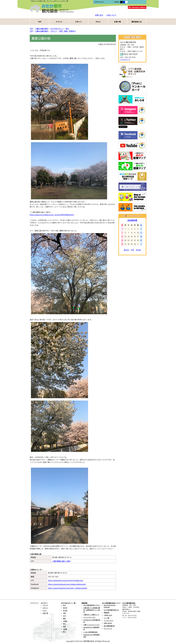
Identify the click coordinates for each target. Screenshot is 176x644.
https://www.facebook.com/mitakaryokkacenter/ (67, 584)
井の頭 (65, 610)
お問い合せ (99, 15)
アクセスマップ (125, 59)
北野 (64, 626)
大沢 (64, 616)
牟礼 (64, 624)
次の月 (138, 250)
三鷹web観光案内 (42, 29)
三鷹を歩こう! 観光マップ (91, 615)
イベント (59, 22)
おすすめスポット (57, 29)
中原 (64, 613)
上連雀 (65, 621)
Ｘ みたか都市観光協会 (90, 632)
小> (106, 2)
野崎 (64, 618)
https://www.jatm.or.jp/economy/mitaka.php (65, 580)
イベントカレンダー (90, 617)
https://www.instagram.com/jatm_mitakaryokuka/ (68, 588)
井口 (64, 605)
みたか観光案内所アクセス (92, 605)
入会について (111, 15)
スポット (78, 22)
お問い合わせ (108, 623)
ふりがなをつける (136, 2)
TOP (40, 22)
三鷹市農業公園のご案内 (61, 561)
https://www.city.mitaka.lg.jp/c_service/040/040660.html (52, 215)
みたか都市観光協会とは (111, 610)
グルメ (98, 22)
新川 (68, 29)
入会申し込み (108, 615)
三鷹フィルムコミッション (92, 625)
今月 (132, 250)
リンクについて (109, 620)
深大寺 (65, 608)
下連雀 (65, 629)
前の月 (126, 250)
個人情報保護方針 (109, 626)
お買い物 (117, 22)
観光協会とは (137, 22)
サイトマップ (108, 628)
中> (108, 2)
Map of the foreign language (110, 606)
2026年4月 (132, 220)
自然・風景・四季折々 (68, 31)
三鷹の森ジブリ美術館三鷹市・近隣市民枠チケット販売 (92, 610)
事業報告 (107, 612)
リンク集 (107, 618)
